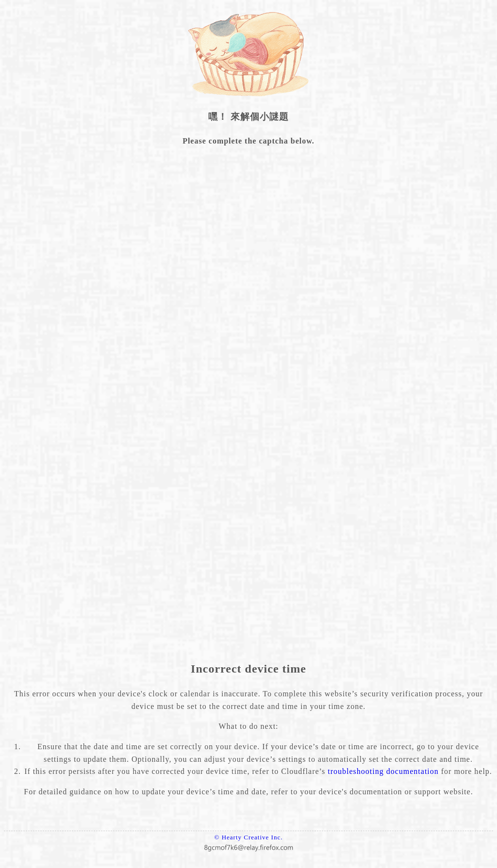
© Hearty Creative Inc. (249, 837)
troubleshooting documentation (383, 771)
